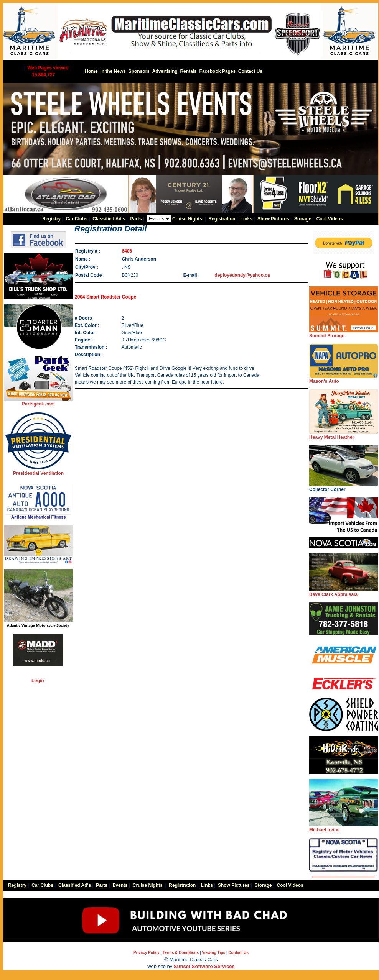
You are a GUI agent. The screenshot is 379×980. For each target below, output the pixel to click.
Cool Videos (330, 219)
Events (120, 885)
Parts (136, 219)
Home (91, 71)
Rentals (188, 71)
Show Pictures (273, 219)
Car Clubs (77, 219)
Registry (51, 219)
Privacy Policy (147, 953)
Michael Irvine (344, 827)
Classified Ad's (109, 219)
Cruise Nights (187, 219)
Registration (222, 219)
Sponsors (139, 71)
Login (38, 681)
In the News (113, 71)
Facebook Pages (217, 71)
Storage (303, 219)
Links (246, 219)
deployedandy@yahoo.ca (242, 275)
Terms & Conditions (181, 953)
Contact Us (250, 71)
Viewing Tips (213, 953)
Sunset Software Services (204, 966)
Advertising (165, 71)
